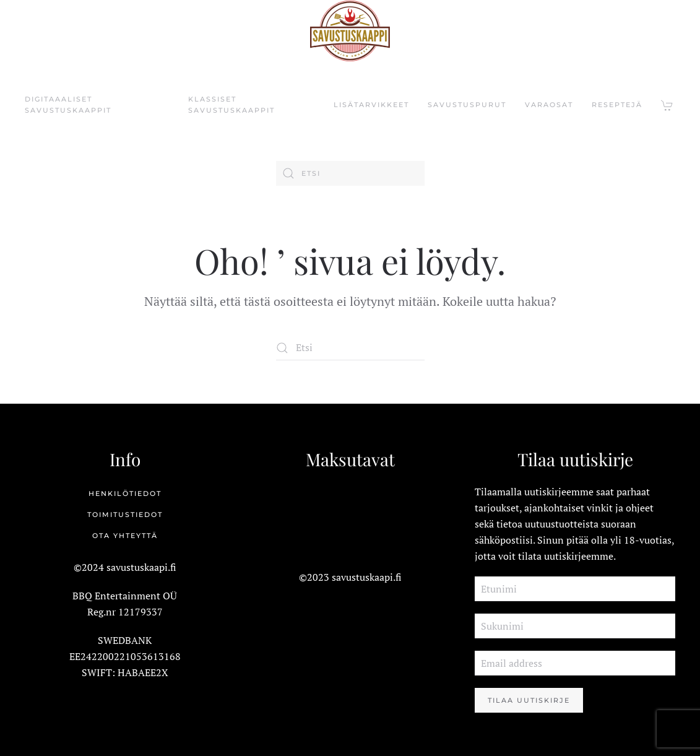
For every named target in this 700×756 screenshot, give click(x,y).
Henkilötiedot (125, 493)
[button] (668, 105)
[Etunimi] (575, 589)
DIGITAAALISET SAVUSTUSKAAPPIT (68, 105)
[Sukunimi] (575, 626)
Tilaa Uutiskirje (529, 700)
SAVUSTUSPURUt (467, 105)
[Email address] (575, 663)
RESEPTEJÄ (617, 105)
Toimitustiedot (125, 515)
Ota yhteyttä (125, 536)
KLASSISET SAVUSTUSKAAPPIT (231, 105)
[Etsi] (350, 173)
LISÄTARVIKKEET (371, 105)
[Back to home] (350, 31)
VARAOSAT (549, 105)
